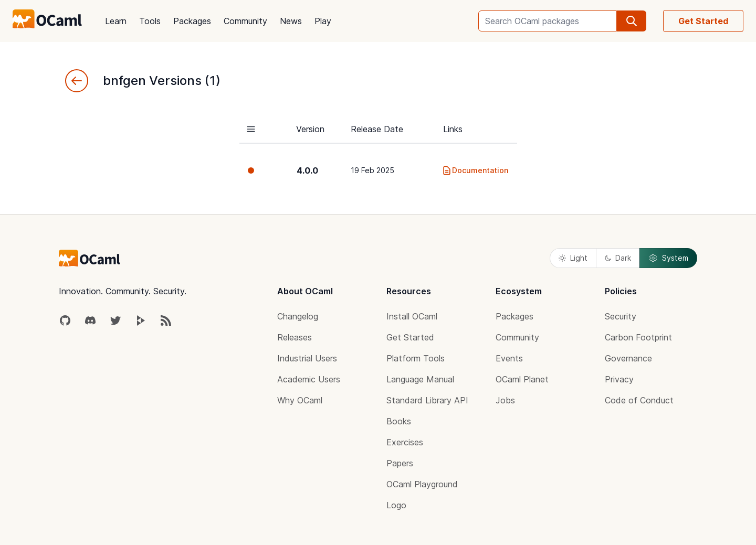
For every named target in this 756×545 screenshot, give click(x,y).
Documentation (475, 170)
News (291, 21)
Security (621, 316)
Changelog (298, 316)
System (668, 258)
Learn (116, 21)
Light (573, 258)
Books (399, 421)
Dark (618, 258)
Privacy (619, 379)
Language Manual (420, 379)
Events (509, 358)
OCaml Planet (522, 379)
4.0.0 (307, 170)
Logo (396, 505)
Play (323, 21)
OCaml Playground (422, 484)
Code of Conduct (639, 400)
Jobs (505, 400)
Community (245, 21)
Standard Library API (427, 400)
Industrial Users (307, 358)
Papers (400, 463)
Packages (192, 21)
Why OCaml (300, 400)
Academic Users (309, 379)
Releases (295, 337)
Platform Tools (416, 358)
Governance (628, 358)
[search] (632, 21)
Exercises (405, 442)
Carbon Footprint (638, 337)
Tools (150, 21)
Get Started (703, 21)
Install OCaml (412, 316)
